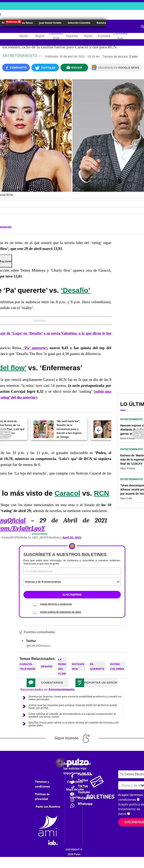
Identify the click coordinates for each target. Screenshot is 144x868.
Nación (24, 36)
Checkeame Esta (120, 36)
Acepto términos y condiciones (56, 604)
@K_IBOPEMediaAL (39, 646)
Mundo (88, 36)
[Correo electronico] (72, 571)
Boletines (12, 22)
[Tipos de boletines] (72, 582)
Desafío (47, 667)
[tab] (48, 683)
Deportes (72, 36)
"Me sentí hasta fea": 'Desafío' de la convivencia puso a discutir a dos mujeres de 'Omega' (69, 429)
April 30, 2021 (72, 537)
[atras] (99, 430)
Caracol (67, 493)
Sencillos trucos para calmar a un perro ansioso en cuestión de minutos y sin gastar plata (73, 724)
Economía (104, 36)
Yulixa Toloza (25, 23)
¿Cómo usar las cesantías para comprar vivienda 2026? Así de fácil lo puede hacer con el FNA (73, 706)
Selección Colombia (79, 23)
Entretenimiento (20, 56)
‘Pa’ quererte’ (35, 348)
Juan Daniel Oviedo (50, 23)
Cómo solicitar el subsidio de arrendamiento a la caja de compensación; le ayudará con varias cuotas (72, 715)
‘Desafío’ (75, 290)
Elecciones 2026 (56, 36)
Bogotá (40, 36)
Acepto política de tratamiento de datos (60, 612)
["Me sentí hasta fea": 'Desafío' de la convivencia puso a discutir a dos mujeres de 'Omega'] (43, 429)
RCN (102, 493)
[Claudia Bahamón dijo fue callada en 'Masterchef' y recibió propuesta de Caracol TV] (103, 429)
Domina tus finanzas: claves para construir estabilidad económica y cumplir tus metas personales (75, 698)
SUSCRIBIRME (72, 595)
